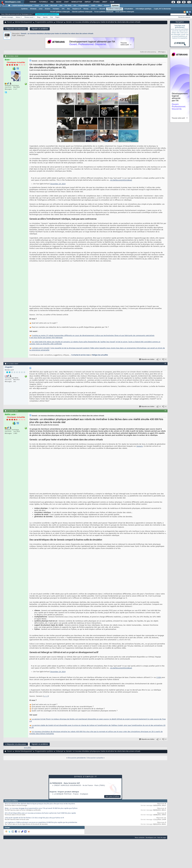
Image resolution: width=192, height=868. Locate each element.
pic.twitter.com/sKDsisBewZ (121, 180)
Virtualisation (129, 9)
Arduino (48, 9)
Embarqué (60, 22)
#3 (165, 411)
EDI (75, 6)
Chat (66, 2)
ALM (46, 6)
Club (112, 2)
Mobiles (107, 6)
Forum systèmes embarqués (104, 12)
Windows (33, 9)
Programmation (84, 6)
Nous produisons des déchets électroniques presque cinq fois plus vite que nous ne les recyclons (40, 804)
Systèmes (115, 6)
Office (100, 6)
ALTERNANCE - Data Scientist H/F (65, 783)
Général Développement (24, 22)
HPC (63, 9)
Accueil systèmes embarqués (60, 12)
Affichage (161, 52)
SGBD (93, 6)
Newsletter (76, 2)
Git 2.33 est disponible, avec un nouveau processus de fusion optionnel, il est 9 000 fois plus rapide (40, 813)
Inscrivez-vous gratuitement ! (47, 14)
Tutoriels (43, 2)
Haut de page (162, 837)
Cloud (37, 6)
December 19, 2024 (58, 184)
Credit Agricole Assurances (68, 785)
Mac (69, 9)
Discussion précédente (77, 758)
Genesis (140, 446)
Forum (9, 22)
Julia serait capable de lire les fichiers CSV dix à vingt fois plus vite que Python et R (34, 818)
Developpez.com (151, 837)
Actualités (28, 748)
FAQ (52, 2)
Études (96, 2)
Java (61, 6)
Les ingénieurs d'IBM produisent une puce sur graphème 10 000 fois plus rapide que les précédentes (41, 823)
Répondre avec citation (147, 359)
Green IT (94, 9)
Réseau (86, 9)
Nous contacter (140, 837)
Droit (105, 2)
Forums (33, 2)
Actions (18, 17)
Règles (57, 17)
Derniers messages (7, 17)
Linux (41, 9)
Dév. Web (68, 6)
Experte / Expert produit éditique (64, 792)
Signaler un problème (40, 29)
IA (42, 6)
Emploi (87, 2)
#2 (165, 363)
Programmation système (44, 22)
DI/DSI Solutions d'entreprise (22, 6)
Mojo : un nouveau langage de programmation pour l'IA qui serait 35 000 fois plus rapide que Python (41, 808)
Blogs (59, 2)
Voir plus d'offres (113, 797)
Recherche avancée (184, 17)
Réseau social (29, 17)
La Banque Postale (63, 794)
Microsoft (54, 6)
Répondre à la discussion (16, 29)
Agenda (45, 17)
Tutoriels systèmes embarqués (82, 12)
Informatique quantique (143, 9)
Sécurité (102, 9)
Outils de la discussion (148, 52)
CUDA (159, 678)
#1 (165, 56)
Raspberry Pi (77, 9)
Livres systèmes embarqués (125, 12)
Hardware (56, 9)
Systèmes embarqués (115, 9)
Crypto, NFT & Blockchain (162, 9)
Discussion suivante (95, 758)
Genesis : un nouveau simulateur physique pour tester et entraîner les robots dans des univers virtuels (57, 34)
